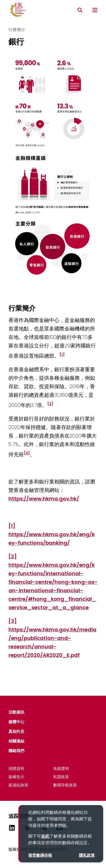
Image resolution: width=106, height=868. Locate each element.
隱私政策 (87, 855)
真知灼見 (16, 731)
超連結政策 (18, 785)
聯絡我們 (16, 751)
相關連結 (16, 741)
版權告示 (16, 777)
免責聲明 (61, 769)
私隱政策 (61, 777)
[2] (13, 556)
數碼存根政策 (65, 785)
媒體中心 (16, 722)
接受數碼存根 (40, 855)
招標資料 (16, 769)
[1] (12, 526)
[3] (13, 621)
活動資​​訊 (16, 712)
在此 (45, 836)
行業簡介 (17, 30)
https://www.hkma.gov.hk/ (44, 499)
